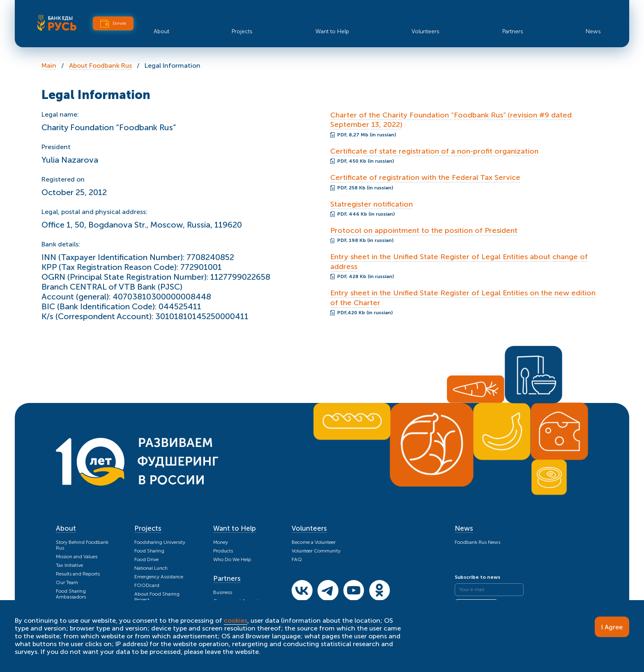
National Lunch (151, 568)
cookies (236, 620)
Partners (513, 31)
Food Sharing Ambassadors (71, 594)
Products (223, 551)
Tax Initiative (69, 565)
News (593, 31)
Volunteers (425, 31)
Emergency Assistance (159, 577)
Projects (242, 31)
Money (221, 542)
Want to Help (332, 31)
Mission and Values (77, 557)
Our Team (67, 582)
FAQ (297, 559)
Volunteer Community (316, 551)
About (161, 31)
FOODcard (147, 585)
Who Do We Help (232, 559)
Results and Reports (78, 574)
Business (223, 592)
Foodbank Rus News (477, 542)
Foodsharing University (160, 542)
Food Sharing (149, 551)
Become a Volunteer (314, 542)
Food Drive (146, 559)
